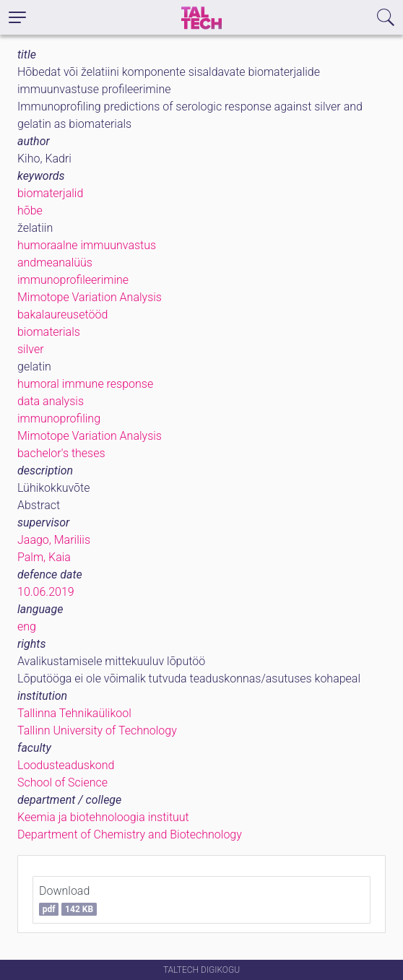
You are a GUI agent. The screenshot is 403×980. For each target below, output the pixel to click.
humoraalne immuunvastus (87, 245)
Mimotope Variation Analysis (90, 297)
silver (31, 349)
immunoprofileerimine (73, 280)
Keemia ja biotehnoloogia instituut (103, 817)
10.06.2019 (46, 592)
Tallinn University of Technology (97, 730)
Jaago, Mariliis (54, 540)
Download (68, 900)
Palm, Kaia (44, 557)
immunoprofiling (59, 419)
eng (27, 626)
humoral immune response (85, 384)
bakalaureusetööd (62, 315)
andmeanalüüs (55, 263)
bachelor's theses (61, 453)
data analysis (51, 401)
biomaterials (49, 332)
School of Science (62, 782)
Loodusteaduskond (66, 765)
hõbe (30, 211)
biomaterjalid (50, 193)
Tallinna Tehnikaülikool (74, 713)
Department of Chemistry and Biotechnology (130, 834)
